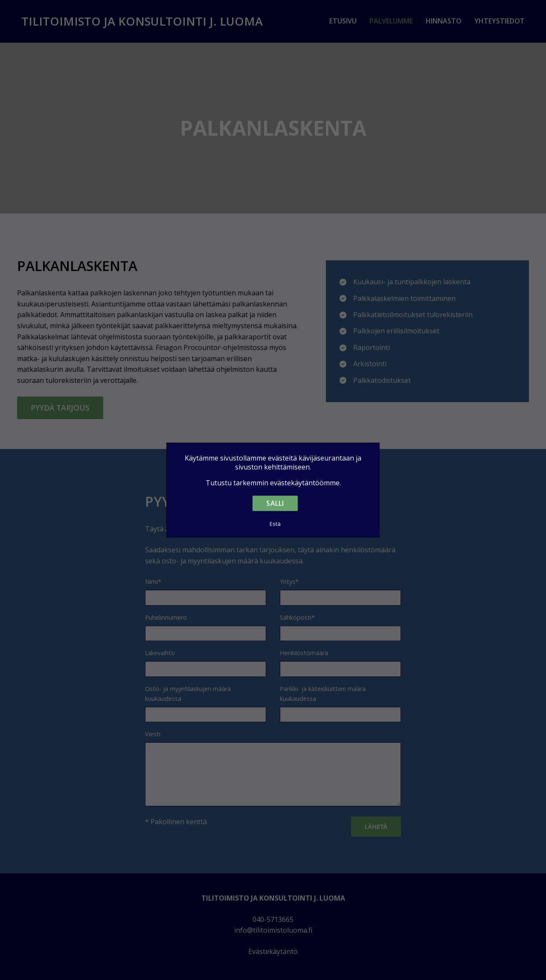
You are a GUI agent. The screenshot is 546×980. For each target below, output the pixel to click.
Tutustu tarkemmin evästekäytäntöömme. (273, 483)
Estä (275, 524)
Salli (275, 503)
